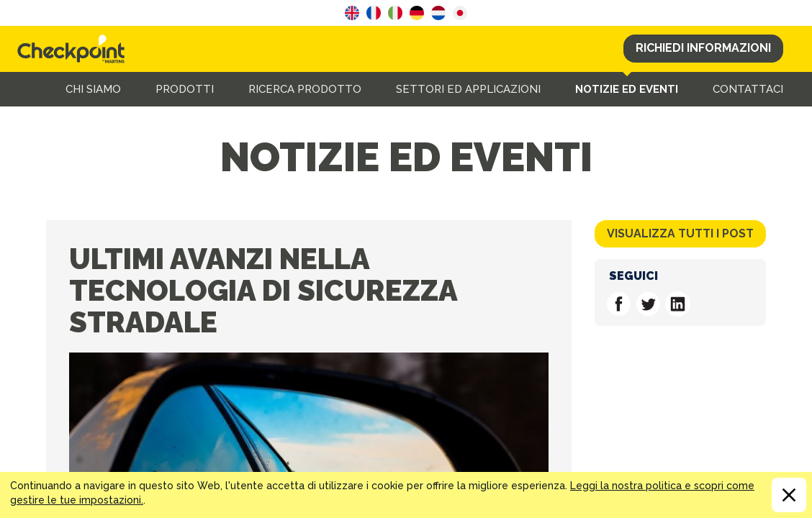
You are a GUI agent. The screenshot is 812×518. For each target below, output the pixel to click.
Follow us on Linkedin (678, 304)
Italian (395, 13)
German (417, 13)
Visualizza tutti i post (680, 233)
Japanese (460, 13)
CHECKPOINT (75, 49)
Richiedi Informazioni (703, 48)
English (352, 13)
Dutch (438, 13)
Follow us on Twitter (648, 304)
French (374, 13)
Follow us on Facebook (619, 304)
